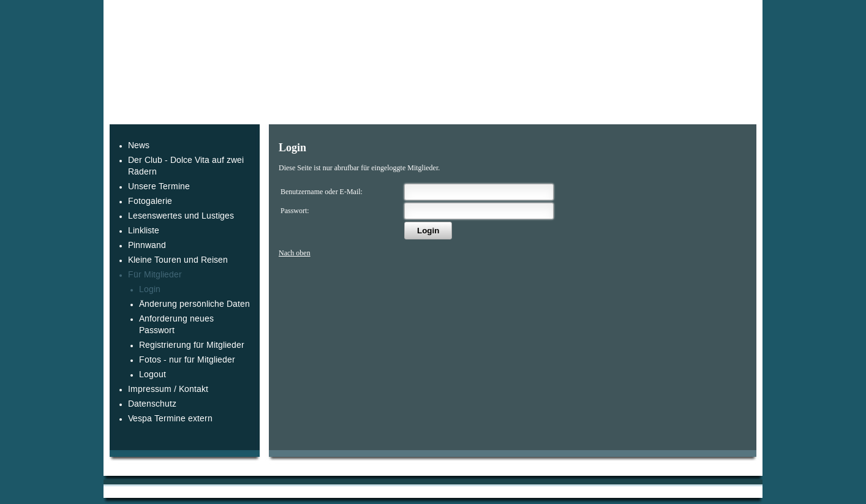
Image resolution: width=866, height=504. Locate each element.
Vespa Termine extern (170, 419)
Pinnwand (147, 245)
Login (150, 289)
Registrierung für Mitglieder (192, 345)
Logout (152, 374)
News (139, 145)
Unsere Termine (159, 186)
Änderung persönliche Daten (194, 304)
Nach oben (295, 253)
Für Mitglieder (155, 275)
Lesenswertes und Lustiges (181, 216)
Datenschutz (152, 404)
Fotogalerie (150, 201)
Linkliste (144, 231)
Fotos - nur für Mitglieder (187, 360)
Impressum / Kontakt (168, 389)
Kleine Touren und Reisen (178, 260)
